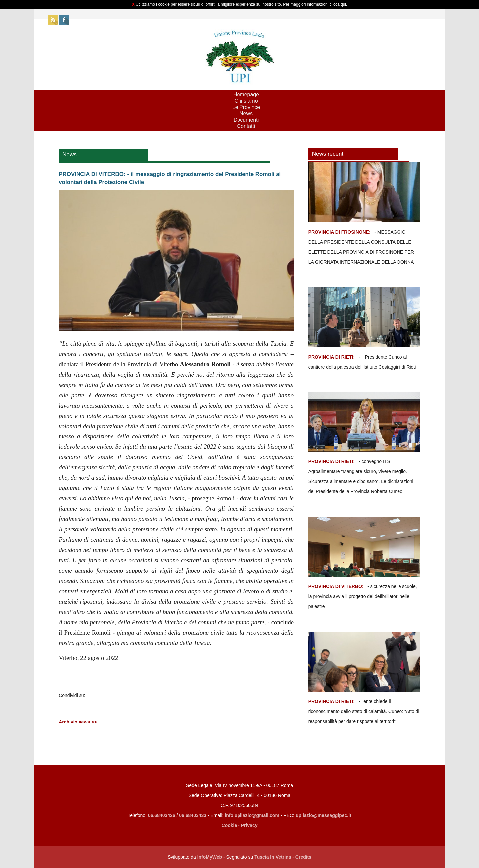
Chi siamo (246, 101)
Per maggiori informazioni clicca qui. (315, 4)
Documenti (246, 120)
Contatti (246, 126)
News (246, 113)
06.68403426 (162, 815)
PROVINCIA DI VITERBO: (336, 586)
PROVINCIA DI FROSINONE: (340, 232)
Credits (303, 857)
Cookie (229, 825)
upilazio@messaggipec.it (323, 815)
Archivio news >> (78, 722)
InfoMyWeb (210, 857)
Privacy (249, 825)
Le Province (246, 107)
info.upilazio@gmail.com (252, 815)
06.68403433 (193, 815)
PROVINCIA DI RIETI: (332, 357)
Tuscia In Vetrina (273, 857)
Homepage (246, 94)
